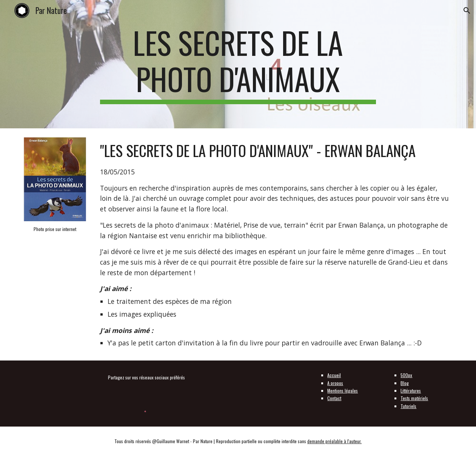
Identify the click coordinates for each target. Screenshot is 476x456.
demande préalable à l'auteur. (334, 441)
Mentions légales (343, 391)
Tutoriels (408, 406)
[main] (238, 64)
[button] (467, 11)
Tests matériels (414, 398)
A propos (335, 383)
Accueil (334, 375)
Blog (405, 383)
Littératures (411, 391)
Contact (334, 398)
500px (406, 375)
